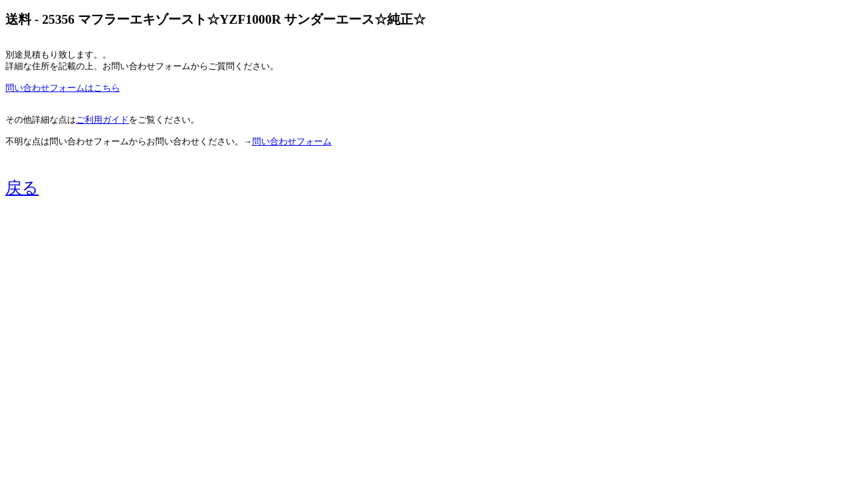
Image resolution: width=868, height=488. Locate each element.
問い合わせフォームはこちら (63, 88)
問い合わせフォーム (292, 142)
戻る (22, 188)
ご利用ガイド (102, 120)
